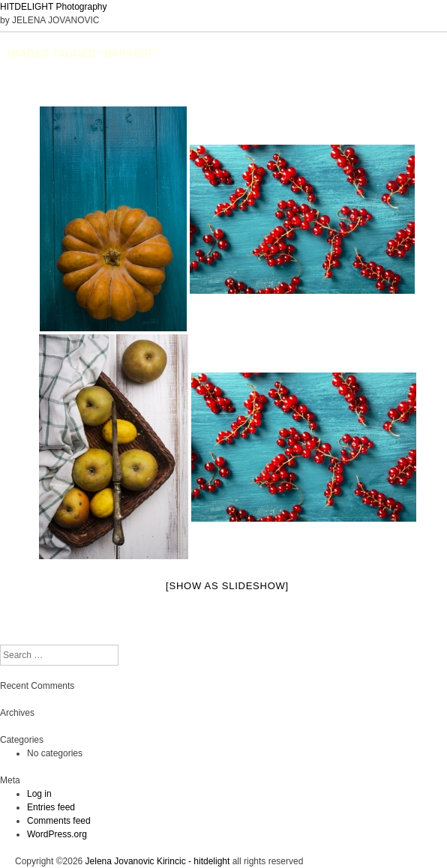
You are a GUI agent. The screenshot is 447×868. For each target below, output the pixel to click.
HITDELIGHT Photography (54, 7)
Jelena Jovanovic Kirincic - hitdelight (158, 861)
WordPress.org (57, 834)
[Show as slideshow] (227, 586)
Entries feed (51, 807)
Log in (39, 794)
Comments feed (59, 821)
